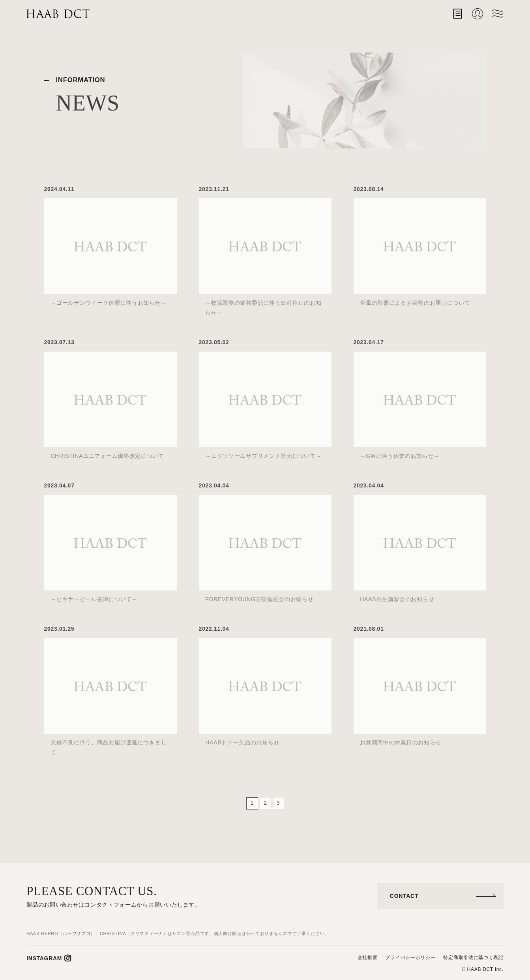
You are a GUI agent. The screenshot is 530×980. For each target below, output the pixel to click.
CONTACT (404, 896)
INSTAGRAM (44, 958)
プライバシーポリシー (410, 958)
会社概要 (368, 958)
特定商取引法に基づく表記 (473, 958)
